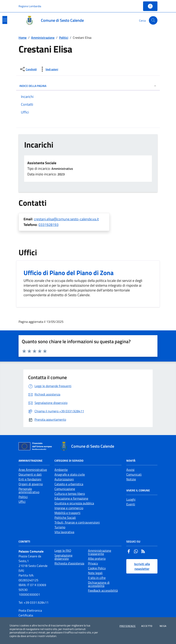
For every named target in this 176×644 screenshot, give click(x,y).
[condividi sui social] (28, 69)
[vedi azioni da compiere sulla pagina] (49, 69)
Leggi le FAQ (63, 551)
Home (23, 38)
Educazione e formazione (71, 498)
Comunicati (134, 474)
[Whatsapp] (136, 552)
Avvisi (130, 470)
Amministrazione (43, 38)
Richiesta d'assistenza (69, 563)
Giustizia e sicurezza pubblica (74, 503)
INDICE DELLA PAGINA (88, 86)
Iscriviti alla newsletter (142, 566)
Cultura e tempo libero (70, 494)
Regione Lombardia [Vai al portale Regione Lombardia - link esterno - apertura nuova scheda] (30, 6)
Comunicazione (65, 489)
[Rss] (143, 552)
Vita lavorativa (64, 532)
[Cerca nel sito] (153, 20)
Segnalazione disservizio (63, 557)
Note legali (95, 573)
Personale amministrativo (29, 490)
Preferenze (128, 626)
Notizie (131, 479)
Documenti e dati (30, 474)
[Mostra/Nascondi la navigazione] (5, 20)
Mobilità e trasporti (67, 513)
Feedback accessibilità (103, 590)
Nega (163, 626)
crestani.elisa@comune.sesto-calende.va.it (66, 219)
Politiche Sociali (65, 518)
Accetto (147, 626)
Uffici (22, 502)
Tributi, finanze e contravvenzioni (77, 522)
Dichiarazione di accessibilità (99, 584)
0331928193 (48, 225)
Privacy (93, 563)
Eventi (131, 504)
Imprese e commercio (69, 508)
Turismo (60, 527)
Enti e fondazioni (30, 479)
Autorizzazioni (64, 479)
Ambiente (61, 470)
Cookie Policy (97, 568)
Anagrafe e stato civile (70, 474)
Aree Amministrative (33, 470)
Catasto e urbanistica (69, 484)
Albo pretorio (97, 559)
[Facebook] (129, 552)
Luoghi (131, 499)
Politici (64, 38)
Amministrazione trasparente (100, 552)
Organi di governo (31, 484)
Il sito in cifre (97, 578)
